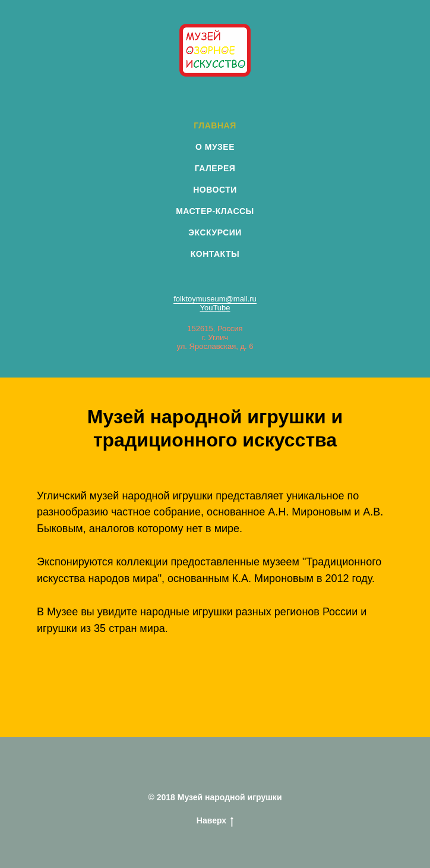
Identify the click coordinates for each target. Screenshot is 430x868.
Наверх (215, 821)
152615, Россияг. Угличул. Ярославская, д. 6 (215, 337)
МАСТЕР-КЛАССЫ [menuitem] (215, 211)
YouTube (215, 308)
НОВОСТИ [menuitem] (215, 190)
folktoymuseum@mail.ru (215, 299)
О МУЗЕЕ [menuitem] (215, 147)
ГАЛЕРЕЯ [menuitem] (215, 168)
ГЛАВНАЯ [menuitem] (215, 125)
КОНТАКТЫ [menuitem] (215, 254)
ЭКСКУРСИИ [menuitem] (215, 232)
